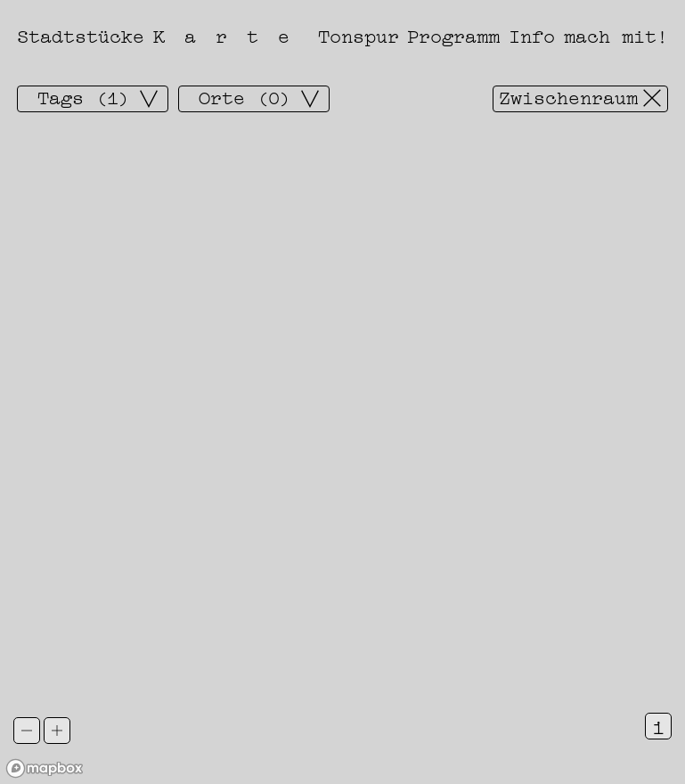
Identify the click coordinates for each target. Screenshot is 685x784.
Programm (453, 34)
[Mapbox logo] (45, 768)
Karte (231, 34)
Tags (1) (84, 97)
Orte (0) (245, 97)
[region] (342, 392)
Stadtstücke (81, 34)
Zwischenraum (568, 97)
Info (532, 34)
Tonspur (359, 34)
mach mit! (616, 34)
